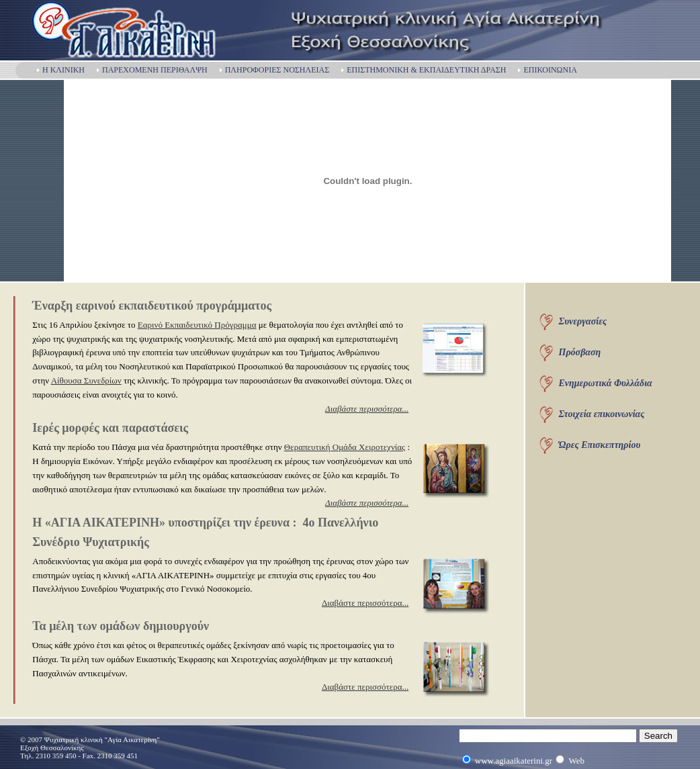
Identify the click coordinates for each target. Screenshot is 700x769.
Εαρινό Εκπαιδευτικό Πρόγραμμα (197, 325)
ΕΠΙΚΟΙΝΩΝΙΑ (546, 70)
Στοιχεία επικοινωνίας (602, 414)
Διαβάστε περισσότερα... (365, 603)
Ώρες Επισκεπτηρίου (600, 445)
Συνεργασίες (583, 321)
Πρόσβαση (580, 352)
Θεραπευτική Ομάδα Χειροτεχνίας (345, 447)
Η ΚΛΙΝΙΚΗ (60, 70)
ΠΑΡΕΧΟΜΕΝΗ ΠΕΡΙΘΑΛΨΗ (151, 70)
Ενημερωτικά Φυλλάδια (606, 383)
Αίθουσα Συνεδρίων (86, 380)
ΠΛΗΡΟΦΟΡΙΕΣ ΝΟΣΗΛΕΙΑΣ (274, 70)
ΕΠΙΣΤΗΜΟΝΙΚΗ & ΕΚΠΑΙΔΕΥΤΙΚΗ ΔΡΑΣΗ (423, 70)
